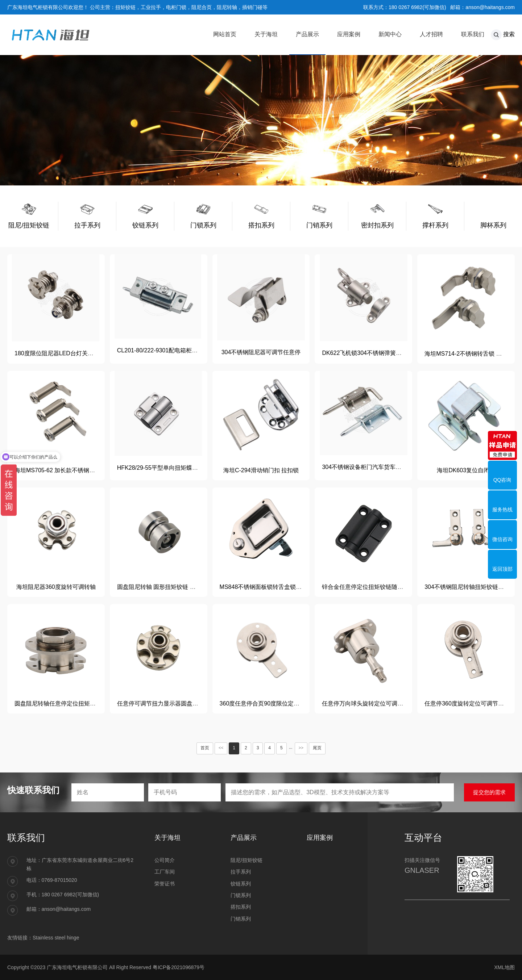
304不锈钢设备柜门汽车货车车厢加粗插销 (376, 467)
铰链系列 (241, 884)
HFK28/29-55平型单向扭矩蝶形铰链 (163, 468)
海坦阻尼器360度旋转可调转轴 (56, 587)
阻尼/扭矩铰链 (246, 860)
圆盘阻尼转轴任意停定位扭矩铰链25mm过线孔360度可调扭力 (94, 703)
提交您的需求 (489, 792)
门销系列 (241, 919)
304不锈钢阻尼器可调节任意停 (261, 352)
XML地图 (504, 967)
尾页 (317, 748)
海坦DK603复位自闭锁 (466, 470)
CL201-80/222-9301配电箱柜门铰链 (163, 350)
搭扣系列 (241, 907)
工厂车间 (165, 872)
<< (221, 748)
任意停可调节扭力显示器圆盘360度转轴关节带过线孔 (186, 703)
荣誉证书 (165, 884)
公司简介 (165, 860)
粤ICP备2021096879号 (179, 967)
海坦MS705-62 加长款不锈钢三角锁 (61, 470)
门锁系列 (241, 895)
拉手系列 (241, 872)
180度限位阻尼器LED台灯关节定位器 (63, 353)
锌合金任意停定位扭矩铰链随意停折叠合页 (377, 587)
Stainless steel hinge (56, 938)
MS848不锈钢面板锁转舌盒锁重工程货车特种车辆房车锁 (293, 587)
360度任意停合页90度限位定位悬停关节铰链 (277, 703)
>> (301, 748)
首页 (205, 748)
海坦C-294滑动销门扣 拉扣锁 (261, 470)
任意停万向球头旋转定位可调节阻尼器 (371, 703)
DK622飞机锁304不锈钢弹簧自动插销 (370, 353)
